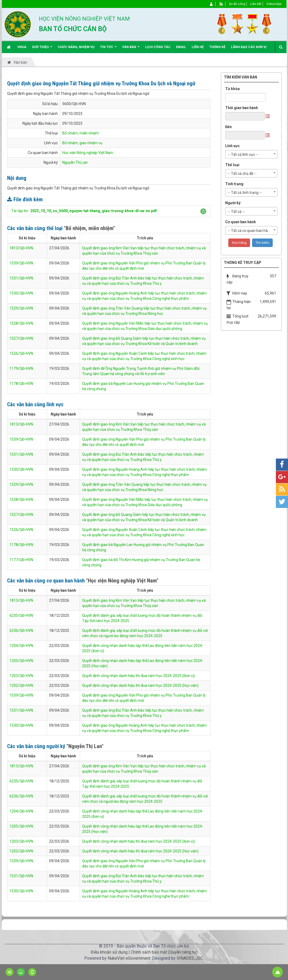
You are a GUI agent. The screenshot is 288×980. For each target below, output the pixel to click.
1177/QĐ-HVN (21, 560)
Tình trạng (234, 184)
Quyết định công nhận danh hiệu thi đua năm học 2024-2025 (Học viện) (140, 685)
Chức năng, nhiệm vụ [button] (76, 47)
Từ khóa (232, 89)
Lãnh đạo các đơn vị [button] (249, 47)
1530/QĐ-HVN (21, 293)
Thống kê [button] (217, 47)
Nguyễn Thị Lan (75, 162)
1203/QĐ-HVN (21, 676)
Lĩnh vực (232, 146)
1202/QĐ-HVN (21, 685)
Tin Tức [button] (108, 49)
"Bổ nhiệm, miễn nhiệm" (89, 228)
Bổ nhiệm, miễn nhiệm (81, 133)
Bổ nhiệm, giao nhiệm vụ (82, 143)
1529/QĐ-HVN (21, 308)
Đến (228, 127)
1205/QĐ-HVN (21, 661)
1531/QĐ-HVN (21, 278)
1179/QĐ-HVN (21, 368)
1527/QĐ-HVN (21, 338)
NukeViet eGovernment (129, 958)
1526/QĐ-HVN (21, 353)
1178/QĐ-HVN (21, 384)
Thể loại (232, 165)
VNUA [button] (22, 47)
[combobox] (251, 154)
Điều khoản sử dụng (109, 952)
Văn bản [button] (131, 49)
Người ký (233, 203)
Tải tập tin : (84, 211)
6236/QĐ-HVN (21, 631)
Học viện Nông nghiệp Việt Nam (88, 153)
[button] (203, 211)
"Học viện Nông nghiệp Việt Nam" (122, 581)
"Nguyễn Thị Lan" (85, 746)
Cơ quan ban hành (240, 222)
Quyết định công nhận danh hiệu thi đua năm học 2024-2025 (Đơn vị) (138, 676)
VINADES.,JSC (190, 958)
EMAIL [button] (181, 47)
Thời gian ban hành (242, 108)
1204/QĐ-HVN (21, 646)
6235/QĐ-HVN (21, 615)
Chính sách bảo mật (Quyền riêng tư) (164, 952)
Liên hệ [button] (198, 47)
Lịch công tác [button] (158, 47)
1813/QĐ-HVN (21, 248)
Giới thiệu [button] (42, 49)
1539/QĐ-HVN (21, 263)
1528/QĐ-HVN (21, 323)
